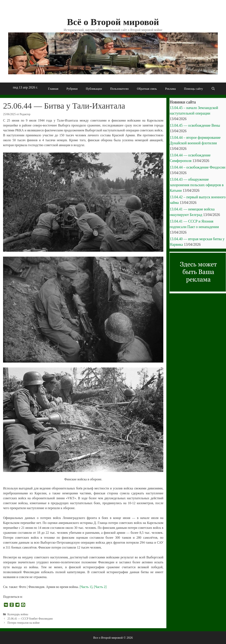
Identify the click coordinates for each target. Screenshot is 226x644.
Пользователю (119, 89)
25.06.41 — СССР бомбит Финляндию (30, 619)
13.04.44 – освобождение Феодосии (197, 167)
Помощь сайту (194, 89)
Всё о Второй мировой (113, 22)
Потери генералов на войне (23, 623)
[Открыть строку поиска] (213, 89)
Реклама (170, 89)
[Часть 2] (100, 587)
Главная (53, 89)
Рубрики (72, 89)
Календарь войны (18, 614)
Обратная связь (147, 89)
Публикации (94, 89)
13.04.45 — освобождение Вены (195, 125)
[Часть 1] (86, 587)
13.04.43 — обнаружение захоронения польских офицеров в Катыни (197, 185)
